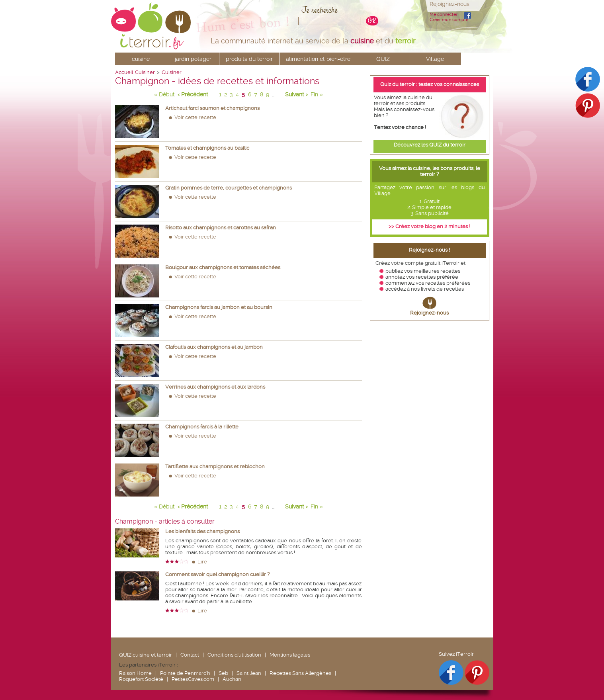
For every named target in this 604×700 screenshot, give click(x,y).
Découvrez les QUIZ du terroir (430, 145)
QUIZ (383, 59)
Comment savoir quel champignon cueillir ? (217, 574)
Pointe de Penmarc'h (185, 673)
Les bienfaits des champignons (202, 531)
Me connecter (444, 15)
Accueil (124, 72)
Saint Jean (249, 673)
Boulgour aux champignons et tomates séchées (223, 267)
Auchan (232, 679)
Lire (202, 562)
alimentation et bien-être (318, 59)
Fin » (317, 94)
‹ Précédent (193, 94)
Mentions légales (290, 655)
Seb (223, 673)
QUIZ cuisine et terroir (146, 655)
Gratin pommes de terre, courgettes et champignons (229, 188)
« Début (164, 94)
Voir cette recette (195, 117)
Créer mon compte (449, 20)
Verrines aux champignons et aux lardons (215, 387)
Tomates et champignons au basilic (207, 148)
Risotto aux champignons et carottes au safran (221, 228)
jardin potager (193, 59)
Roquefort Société (141, 679)
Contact (190, 655)
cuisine (141, 59)
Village (435, 59)
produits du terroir (249, 59)
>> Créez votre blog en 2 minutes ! (429, 226)
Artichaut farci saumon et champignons (212, 108)
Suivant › (296, 94)
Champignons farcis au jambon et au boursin (219, 307)
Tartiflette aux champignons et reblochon (215, 466)
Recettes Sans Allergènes (300, 673)
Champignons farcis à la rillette (202, 427)
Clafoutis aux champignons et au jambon (214, 347)
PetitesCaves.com (193, 679)
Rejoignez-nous (429, 313)
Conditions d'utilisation (234, 655)
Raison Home (135, 673)
